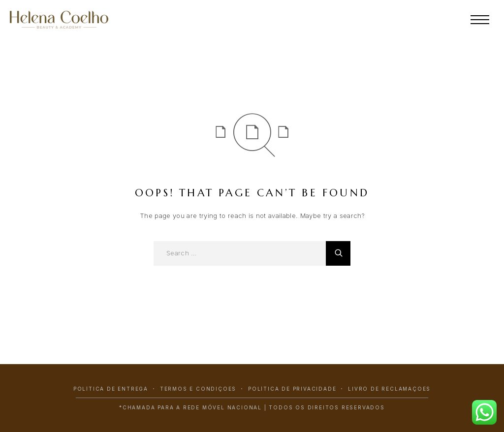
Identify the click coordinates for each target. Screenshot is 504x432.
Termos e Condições (198, 389)
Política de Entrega (111, 389)
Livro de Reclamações (389, 389)
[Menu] (480, 20)
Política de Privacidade (292, 389)
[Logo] (71, 20)
